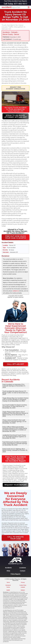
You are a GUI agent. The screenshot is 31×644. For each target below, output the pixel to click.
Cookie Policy (23, 585)
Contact (23, 571)
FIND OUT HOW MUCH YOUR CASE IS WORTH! (16, 237)
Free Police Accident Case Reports (16, 1)
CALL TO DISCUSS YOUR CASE (15, 538)
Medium (23, 590)
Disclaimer (8, 585)
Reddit (8, 590)
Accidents (6, 32)
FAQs (8, 571)
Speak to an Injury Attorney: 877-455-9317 (15, 116)
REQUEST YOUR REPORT (15, 485)
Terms (8, 582)
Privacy (23, 582)
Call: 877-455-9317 (15, 364)
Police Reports (15, 574)
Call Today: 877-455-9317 (15, 4)
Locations (23, 568)
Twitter (8, 587)
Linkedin (23, 587)
